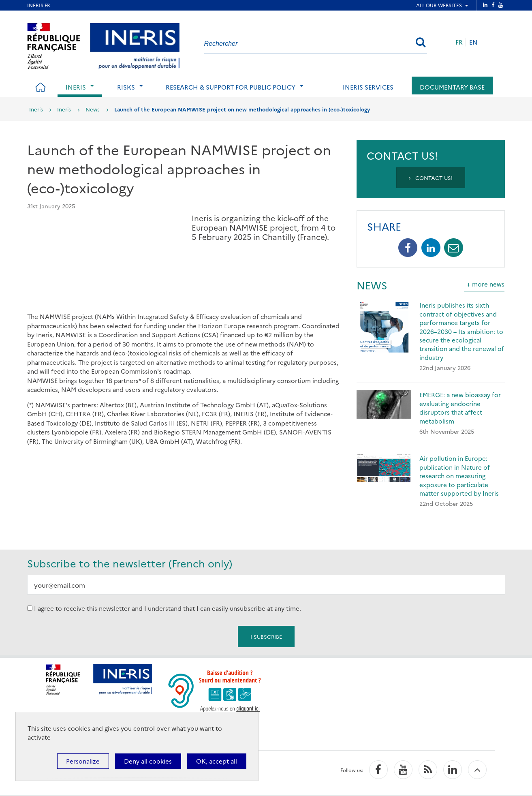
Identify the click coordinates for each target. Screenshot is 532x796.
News (93, 109)
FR (459, 42)
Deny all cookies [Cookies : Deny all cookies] (148, 761)
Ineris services (368, 87)
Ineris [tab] (76, 87)
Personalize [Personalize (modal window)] (83, 761)
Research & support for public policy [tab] (231, 87)
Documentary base (452, 87)
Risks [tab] (126, 87)
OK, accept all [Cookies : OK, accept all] (217, 761)
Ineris (36, 109)
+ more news (486, 284)
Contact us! (431, 178)
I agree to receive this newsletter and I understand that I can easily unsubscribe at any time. (168, 608)
